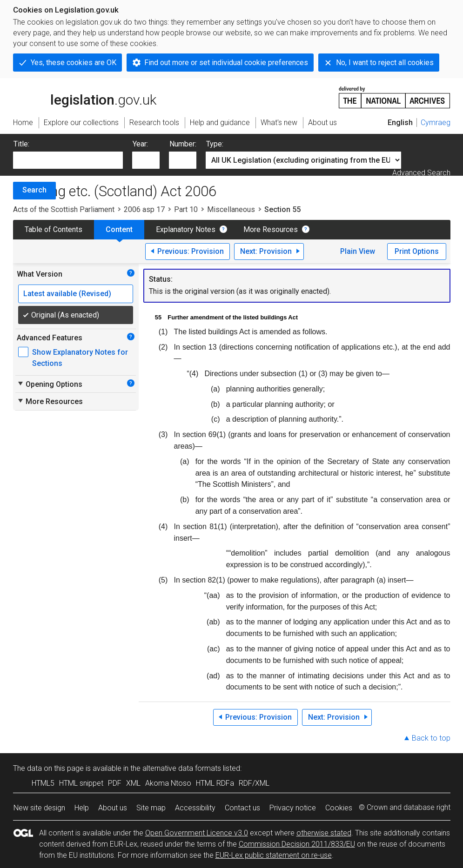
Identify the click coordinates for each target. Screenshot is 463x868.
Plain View (358, 251)
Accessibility (195, 808)
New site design (39, 808)
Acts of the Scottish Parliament (64, 209)
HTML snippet (81, 783)
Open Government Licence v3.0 (197, 833)
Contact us (242, 808)
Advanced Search (421, 173)
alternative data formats (182, 768)
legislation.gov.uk (85, 97)
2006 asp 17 (144, 209)
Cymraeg (436, 123)
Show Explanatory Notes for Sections (80, 358)
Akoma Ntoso (168, 783)
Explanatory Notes (186, 229)
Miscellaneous (231, 209)
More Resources (271, 229)
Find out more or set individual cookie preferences (226, 63)
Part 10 (186, 209)
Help (82, 808)
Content (119, 229)
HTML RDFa (215, 783)
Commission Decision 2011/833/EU (297, 844)
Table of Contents (54, 229)
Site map (151, 808)
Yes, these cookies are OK (74, 63)
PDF (115, 783)
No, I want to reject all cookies (385, 63)
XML (133, 783)
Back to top (431, 738)
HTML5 (43, 783)
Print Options (417, 251)
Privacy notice (293, 808)
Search (34, 190)
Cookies (339, 808)
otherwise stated (324, 833)
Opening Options (50, 384)
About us (113, 808)
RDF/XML (254, 783)
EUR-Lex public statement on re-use (274, 855)
